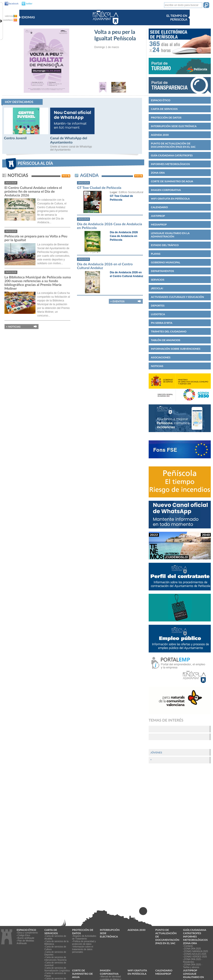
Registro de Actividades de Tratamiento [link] (84, 937)
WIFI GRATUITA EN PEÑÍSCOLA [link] (170, 199)
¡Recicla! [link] (157, 288)
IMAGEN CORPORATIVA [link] (166, 190)
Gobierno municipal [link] (166, 262)
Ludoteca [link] (158, 314)
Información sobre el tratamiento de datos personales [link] (83, 949)
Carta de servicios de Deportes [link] (55, 953)
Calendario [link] (159, 207)
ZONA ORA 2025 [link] (192, 949)
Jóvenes (156, 752)
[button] (206, 6)
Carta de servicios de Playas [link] (55, 975)
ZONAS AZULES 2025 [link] (195, 954)
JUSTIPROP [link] (158, 216)
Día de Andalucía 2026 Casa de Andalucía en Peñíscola (109, 226)
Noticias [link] (157, 366)
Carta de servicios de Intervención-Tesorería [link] (55, 959)
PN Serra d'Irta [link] (162, 323)
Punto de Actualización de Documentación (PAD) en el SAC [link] (173, 145)
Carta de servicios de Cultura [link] (55, 948)
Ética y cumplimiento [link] (28, 933)
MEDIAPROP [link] (159, 224)
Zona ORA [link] (158, 173)
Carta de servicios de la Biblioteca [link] (56, 943)
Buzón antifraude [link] (26, 938)
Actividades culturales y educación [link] (177, 297)
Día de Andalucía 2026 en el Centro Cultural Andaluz (105, 266)
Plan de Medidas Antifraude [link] (25, 942)
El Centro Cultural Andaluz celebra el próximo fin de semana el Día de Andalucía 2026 (33, 191)
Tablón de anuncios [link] (166, 340)
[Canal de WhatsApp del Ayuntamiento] (72, 133)
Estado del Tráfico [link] (165, 245)
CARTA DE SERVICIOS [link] (164, 109)
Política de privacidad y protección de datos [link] (84, 943)
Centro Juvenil (15, 138)
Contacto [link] (188, 946)
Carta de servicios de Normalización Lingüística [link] (57, 969)
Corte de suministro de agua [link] (172, 181)
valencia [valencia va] (11, 16)
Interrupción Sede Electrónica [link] (174, 126)
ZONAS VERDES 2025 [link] (195, 957)
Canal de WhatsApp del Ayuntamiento (69, 140)
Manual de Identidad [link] (111, 977)
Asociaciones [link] (161, 357)
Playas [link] (156, 254)
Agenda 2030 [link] (160, 135)
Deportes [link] (158, 306)
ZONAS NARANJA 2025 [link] (196, 951)
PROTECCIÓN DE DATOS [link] (166, 117)
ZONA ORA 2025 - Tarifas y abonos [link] (193, 966)
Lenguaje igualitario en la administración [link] (170, 235)
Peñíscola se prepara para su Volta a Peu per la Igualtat (36, 238)
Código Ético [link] (24, 935)
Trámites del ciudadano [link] (169, 331)
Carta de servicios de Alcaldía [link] (55, 937)
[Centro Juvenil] (26, 133)
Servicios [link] (158, 280)
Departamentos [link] (162, 271)
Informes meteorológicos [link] (170, 164)
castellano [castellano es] (10, 20)
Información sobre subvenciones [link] (176, 349)
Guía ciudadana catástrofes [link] (172, 155)
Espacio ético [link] (161, 100)
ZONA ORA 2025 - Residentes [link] (193, 961)
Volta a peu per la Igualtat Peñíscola (115, 35)
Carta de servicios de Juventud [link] (55, 964)
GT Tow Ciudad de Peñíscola (99, 187)
